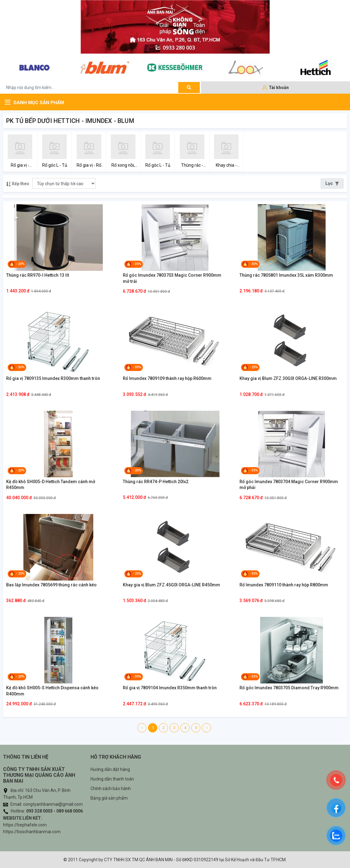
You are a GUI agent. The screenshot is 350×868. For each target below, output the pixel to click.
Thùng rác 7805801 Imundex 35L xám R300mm (286, 275)
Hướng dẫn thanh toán (112, 779)
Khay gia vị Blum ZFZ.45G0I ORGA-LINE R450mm (171, 585)
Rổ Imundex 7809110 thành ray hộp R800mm (284, 585)
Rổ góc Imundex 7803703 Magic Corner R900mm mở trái (172, 278)
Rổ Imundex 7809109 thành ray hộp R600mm (167, 378)
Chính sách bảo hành (111, 789)
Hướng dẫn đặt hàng (110, 769)
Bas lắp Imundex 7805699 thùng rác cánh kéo (51, 585)
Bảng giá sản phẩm (109, 798)
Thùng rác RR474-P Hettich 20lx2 (156, 482)
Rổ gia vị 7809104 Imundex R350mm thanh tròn (170, 688)
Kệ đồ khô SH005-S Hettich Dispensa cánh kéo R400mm (52, 691)
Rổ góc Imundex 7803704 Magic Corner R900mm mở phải (289, 485)
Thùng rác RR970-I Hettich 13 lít (38, 275)
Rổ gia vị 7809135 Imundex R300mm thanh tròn (53, 378)
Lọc (332, 183)
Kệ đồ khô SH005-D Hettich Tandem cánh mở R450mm (51, 485)
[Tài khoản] (276, 88)
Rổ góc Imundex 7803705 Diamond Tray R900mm (289, 688)
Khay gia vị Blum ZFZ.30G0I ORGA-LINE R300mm (288, 378)
